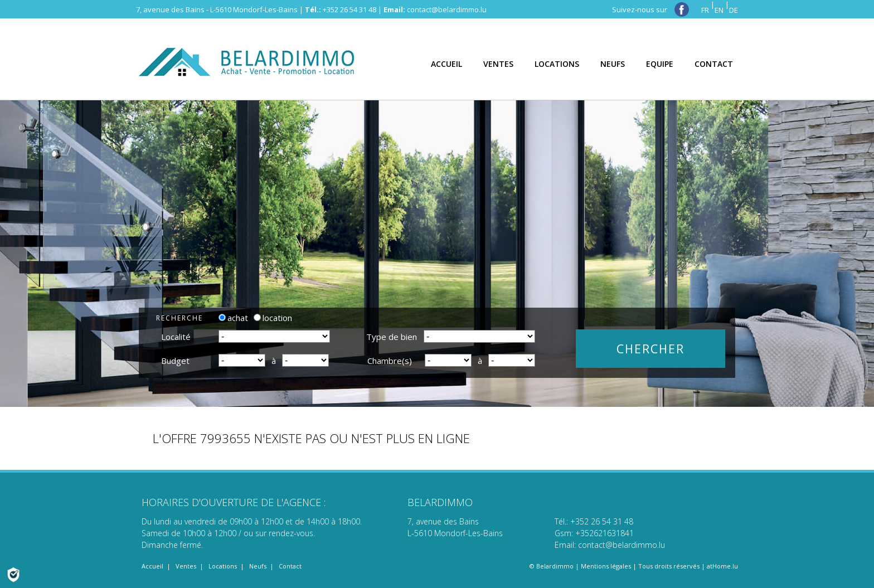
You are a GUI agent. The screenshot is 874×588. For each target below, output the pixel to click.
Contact (290, 566)
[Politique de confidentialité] (13, 574)
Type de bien (392, 337)
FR (705, 10)
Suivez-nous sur (650, 9)
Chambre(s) (390, 361)
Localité (176, 337)
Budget (175, 361)
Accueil (152, 566)
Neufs (258, 566)
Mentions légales (606, 566)
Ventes (186, 566)
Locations (223, 566)
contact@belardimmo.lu (447, 9)
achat (233, 318)
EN (719, 10)
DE (734, 10)
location (273, 318)
